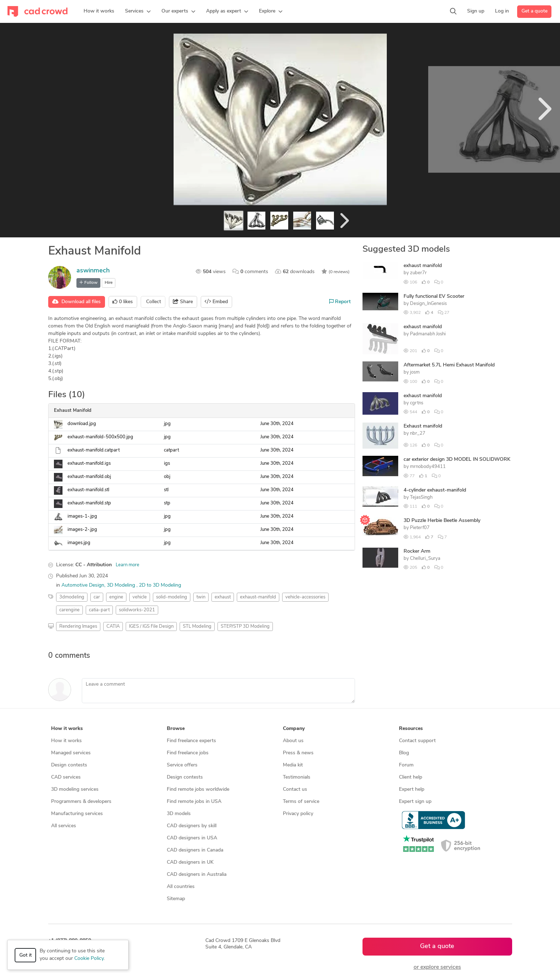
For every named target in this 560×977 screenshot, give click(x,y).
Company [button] (294, 729)
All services (64, 826)
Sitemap (176, 899)
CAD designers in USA (192, 838)
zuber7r (418, 273)
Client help (411, 777)
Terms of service (301, 802)
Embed (216, 302)
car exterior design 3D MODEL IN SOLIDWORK (457, 460)
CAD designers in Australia (197, 875)
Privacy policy (298, 814)
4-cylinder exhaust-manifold (435, 490)
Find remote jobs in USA (194, 802)
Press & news (298, 753)
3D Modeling (122, 585)
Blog (404, 753)
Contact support (417, 741)
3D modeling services (75, 790)
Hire (109, 283)
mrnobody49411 (428, 467)
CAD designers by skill (192, 826)
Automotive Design (83, 585)
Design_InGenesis (428, 304)
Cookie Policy (89, 959)
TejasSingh (421, 497)
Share (183, 302)
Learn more (127, 565)
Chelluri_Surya (425, 559)
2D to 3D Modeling (160, 585)
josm (415, 372)
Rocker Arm (417, 551)
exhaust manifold (423, 266)
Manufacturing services (77, 814)
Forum (406, 765)
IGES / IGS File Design (151, 626)
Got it (26, 955)
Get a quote (534, 11)
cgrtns (417, 403)
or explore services (437, 967)
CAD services (66, 777)
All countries (181, 887)
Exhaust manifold (423, 426)
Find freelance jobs (188, 753)
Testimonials (297, 777)
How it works (66, 741)
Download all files (76, 302)
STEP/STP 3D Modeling (245, 626)
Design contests (69, 765)
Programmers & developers (81, 802)
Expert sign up (415, 802)
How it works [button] (67, 729)
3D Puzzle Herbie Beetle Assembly (442, 521)
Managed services (71, 753)
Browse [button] (176, 729)
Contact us (295, 790)
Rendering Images (78, 626)
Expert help (412, 790)
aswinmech (93, 271)
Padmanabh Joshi (428, 334)
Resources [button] (411, 729)
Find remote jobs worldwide (198, 790)
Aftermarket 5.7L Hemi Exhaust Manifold (449, 365)
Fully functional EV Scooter (434, 297)
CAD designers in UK (190, 862)
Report (340, 302)
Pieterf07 (420, 528)
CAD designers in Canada (195, 850)
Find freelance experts (191, 741)
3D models (179, 814)
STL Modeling (197, 626)
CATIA (113, 626)
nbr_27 (418, 433)
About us (293, 741)
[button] (138, 11)
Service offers (182, 765)
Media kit (293, 765)
